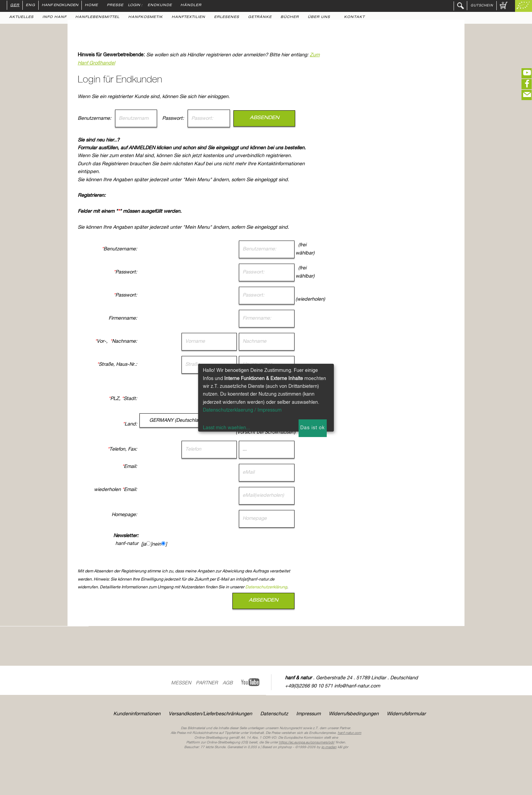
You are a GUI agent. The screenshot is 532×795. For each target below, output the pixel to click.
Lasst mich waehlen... (226, 428)
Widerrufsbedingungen (354, 714)
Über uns (319, 17)
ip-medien (329, 747)
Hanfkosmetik (146, 17)
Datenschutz (274, 714)
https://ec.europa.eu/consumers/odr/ (307, 742)
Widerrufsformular (406, 714)
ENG (31, 5)
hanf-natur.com (349, 733)
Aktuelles (21, 17)
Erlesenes (227, 17)
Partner (207, 683)
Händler (191, 5)
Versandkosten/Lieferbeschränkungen (210, 714)
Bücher (290, 17)
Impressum (308, 714)
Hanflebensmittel (97, 17)
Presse (115, 5)
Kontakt (354, 17)
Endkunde (160, 5)
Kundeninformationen (137, 714)
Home (91, 5)
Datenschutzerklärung (331, 587)
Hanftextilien (188, 17)
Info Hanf (54, 17)
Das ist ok (312, 428)
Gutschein (482, 5)
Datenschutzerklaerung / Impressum (242, 410)
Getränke (260, 17)
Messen (181, 683)
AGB (228, 683)
